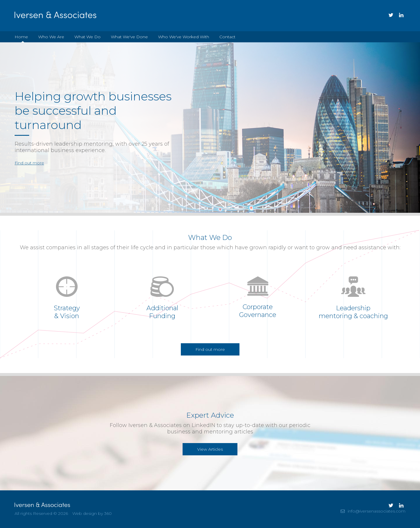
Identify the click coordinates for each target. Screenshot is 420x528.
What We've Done (129, 37)
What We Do (87, 37)
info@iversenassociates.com (377, 511)
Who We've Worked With (184, 37)
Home (21, 37)
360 (108, 513)
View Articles (210, 449)
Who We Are (51, 37)
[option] (210, 128)
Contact (227, 37)
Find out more (29, 163)
